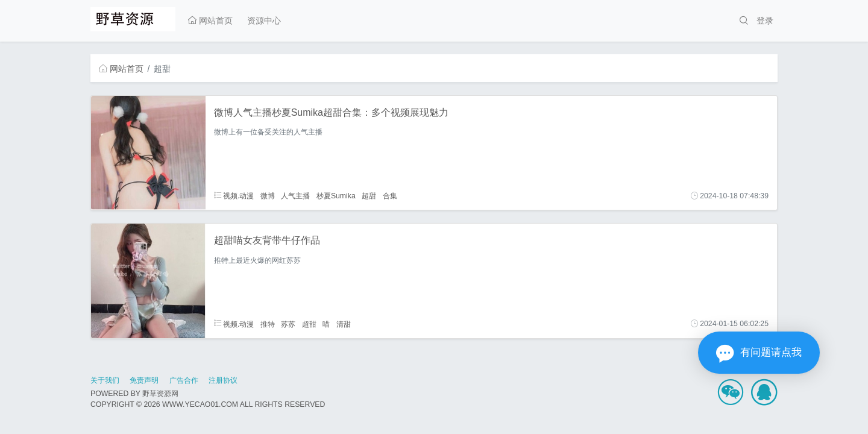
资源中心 (264, 20)
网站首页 (210, 20)
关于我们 (105, 380)
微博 (268, 196)
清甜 (344, 324)
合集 (390, 196)
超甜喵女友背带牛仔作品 (267, 240)
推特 (268, 324)
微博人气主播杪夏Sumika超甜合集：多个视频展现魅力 (331, 112)
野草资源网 (160, 394)
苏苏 (288, 324)
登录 (765, 20)
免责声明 (144, 380)
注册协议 (223, 380)
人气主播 (295, 196)
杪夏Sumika (336, 196)
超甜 (369, 196)
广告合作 (184, 380)
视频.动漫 (234, 196)
